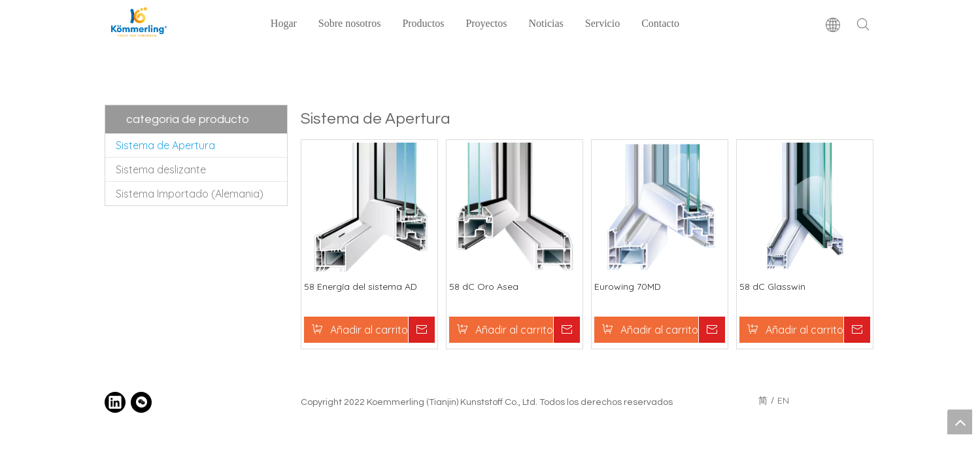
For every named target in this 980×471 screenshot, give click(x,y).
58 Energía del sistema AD (361, 287)
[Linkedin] (115, 402)
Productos (423, 23)
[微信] (141, 402)
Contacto (660, 23)
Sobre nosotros (350, 23)
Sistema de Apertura (165, 145)
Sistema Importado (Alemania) (190, 194)
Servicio (602, 23)
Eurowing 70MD (628, 287)
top (960, 422)
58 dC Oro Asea (484, 287)
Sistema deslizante (161, 169)
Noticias (546, 23)
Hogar (284, 23)
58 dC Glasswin (772, 287)
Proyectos (486, 23)
